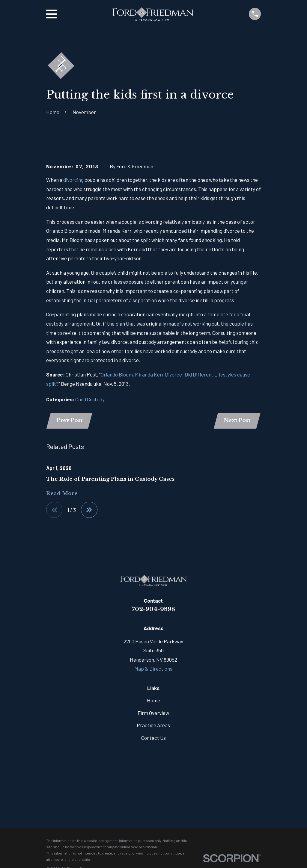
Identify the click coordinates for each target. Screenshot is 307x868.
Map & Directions (153, 669)
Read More (62, 493)
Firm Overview (153, 713)
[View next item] (89, 510)
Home (153, 700)
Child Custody (90, 399)
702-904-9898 (153, 609)
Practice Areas (153, 725)
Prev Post (70, 420)
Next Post (237, 420)
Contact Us (153, 738)
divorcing (73, 180)
